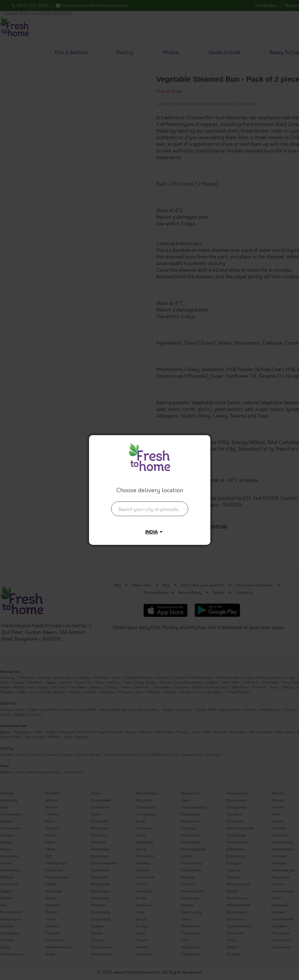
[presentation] (150, 509)
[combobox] (150, 505)
